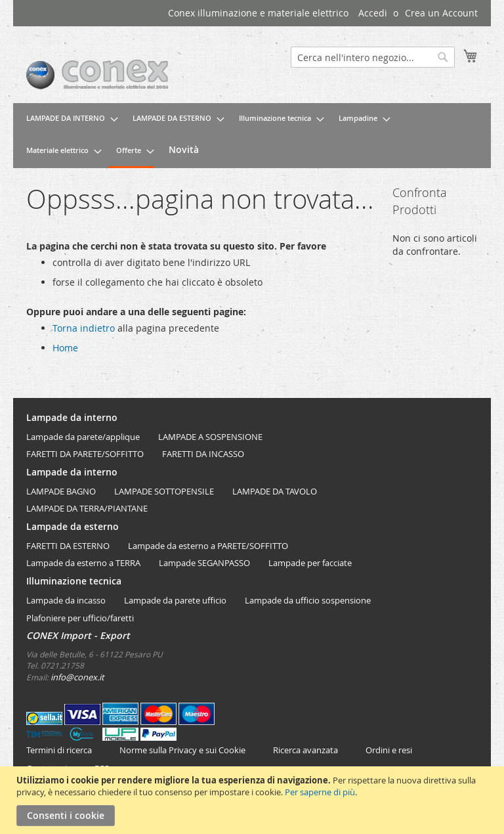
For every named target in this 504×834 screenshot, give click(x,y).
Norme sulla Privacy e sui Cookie (182, 750)
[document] (254, 800)
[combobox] (373, 57)
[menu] (252, 136)
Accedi (373, 13)
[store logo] (139, 75)
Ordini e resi (389, 750)
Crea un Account (441, 13)
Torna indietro (84, 328)
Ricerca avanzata (305, 750)
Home (65, 348)
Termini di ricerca (59, 750)
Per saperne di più (320, 792)
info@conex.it (77, 677)
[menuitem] (68, 119)
